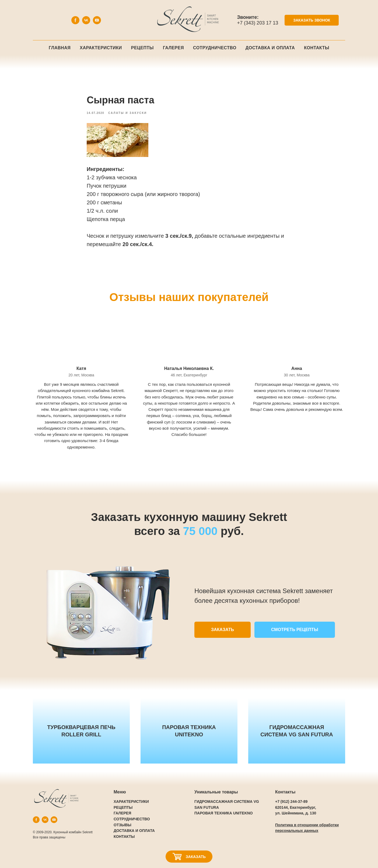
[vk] (86, 23)
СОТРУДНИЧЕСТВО (132, 819)
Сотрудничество (215, 48)
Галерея (173, 48)
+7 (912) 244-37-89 (291, 801)
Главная (60, 48)
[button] (312, 20)
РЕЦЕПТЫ (123, 807)
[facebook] (75, 23)
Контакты (317, 48)
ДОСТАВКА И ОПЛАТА (134, 831)
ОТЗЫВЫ (122, 825)
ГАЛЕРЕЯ (122, 813)
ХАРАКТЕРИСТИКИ (131, 801)
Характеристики (101, 48)
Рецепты (142, 48)
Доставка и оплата (270, 48)
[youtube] (97, 23)
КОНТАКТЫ (124, 836)
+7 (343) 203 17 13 (258, 23)
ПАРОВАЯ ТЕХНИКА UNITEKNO (224, 813)
